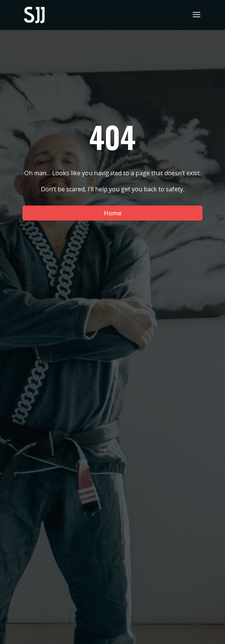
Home (112, 213)
